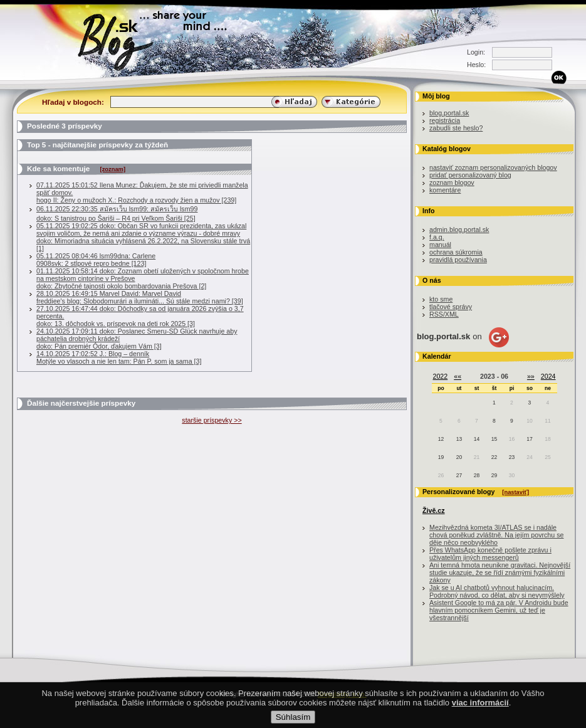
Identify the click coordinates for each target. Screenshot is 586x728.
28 (477, 475)
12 (441, 439)
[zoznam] (113, 169)
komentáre (445, 190)
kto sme (441, 299)
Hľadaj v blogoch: (73, 102)
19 (441, 457)
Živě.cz (434, 510)
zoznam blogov (452, 182)
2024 (548, 376)
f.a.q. (437, 237)
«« (458, 376)
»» (531, 376)
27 (459, 475)
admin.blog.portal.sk (459, 229)
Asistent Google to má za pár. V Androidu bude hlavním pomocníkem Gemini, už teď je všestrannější (499, 610)
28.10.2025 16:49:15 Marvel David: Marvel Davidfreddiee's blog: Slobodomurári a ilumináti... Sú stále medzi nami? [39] (140, 297)
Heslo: (476, 65)
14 (477, 439)
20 (459, 457)
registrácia (445, 120)
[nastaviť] (515, 492)
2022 (441, 376)
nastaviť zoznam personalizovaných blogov (493, 167)
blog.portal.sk (449, 113)
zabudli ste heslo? (456, 128)
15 (494, 439)
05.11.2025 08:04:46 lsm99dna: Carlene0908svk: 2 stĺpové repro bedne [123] (96, 260)
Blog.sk (119, 39)
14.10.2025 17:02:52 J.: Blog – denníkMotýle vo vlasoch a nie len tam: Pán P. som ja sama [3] (119, 357)
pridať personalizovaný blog (470, 175)
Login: (476, 52)
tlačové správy (451, 307)
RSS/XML (444, 314)
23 (512, 457)
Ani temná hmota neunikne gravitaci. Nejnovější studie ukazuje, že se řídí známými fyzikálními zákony (500, 572)
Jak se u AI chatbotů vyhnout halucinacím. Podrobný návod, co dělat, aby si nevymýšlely (497, 591)
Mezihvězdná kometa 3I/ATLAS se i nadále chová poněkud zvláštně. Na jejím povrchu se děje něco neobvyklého (496, 535)
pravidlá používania (458, 260)
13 (459, 439)
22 (494, 457)
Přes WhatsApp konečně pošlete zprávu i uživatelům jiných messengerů (490, 554)
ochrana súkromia (456, 252)
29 (494, 475)
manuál (440, 245)
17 (529, 439)
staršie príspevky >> (212, 420)
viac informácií (480, 713)
